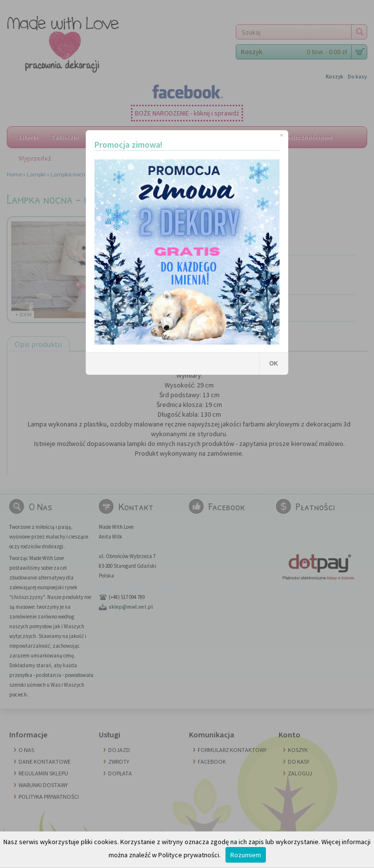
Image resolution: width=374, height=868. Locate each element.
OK (274, 364)
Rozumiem (246, 855)
